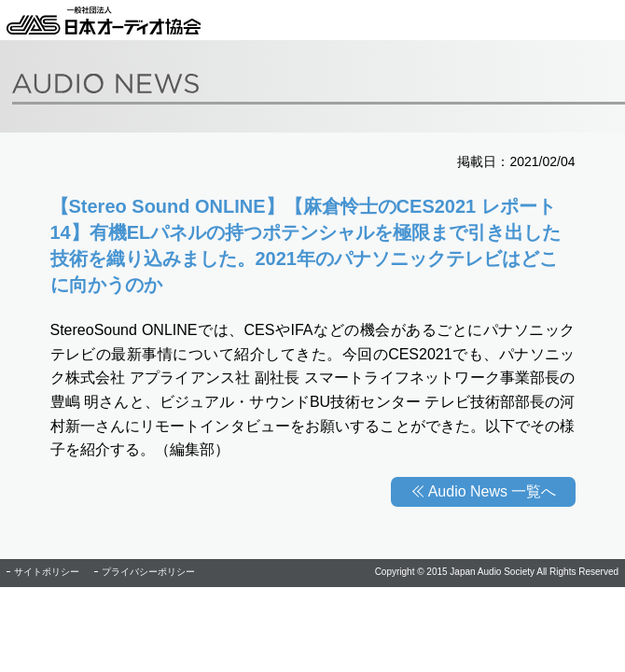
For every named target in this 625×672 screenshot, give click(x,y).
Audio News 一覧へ (493, 491)
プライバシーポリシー (148, 572)
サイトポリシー (47, 572)
